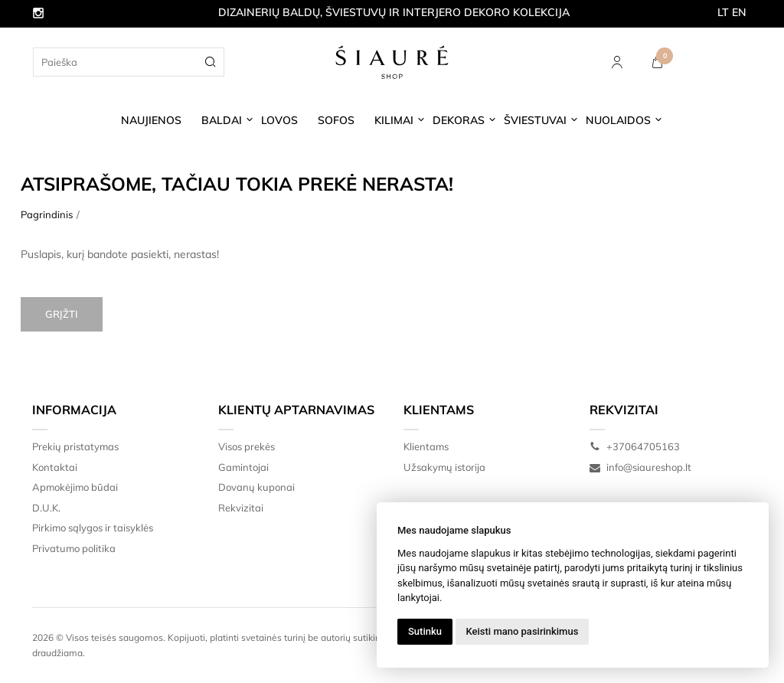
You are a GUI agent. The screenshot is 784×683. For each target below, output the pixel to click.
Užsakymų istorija (444, 467)
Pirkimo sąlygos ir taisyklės (93, 528)
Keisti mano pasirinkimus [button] (523, 631)
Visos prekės (247, 446)
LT (723, 12)
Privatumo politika (74, 548)
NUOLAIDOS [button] (618, 120)
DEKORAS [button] (459, 120)
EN (739, 12)
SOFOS (336, 120)
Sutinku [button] (425, 631)
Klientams (439, 410)
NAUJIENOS (151, 120)
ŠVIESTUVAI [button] (535, 120)
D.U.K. (46, 508)
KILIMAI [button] (394, 120)
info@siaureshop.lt (640, 467)
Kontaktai (55, 467)
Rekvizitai (241, 508)
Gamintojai (243, 467)
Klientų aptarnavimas (296, 410)
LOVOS (279, 120)
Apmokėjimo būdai (75, 487)
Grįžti (62, 314)
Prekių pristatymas (75, 446)
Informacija (74, 410)
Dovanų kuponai (256, 487)
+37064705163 (635, 446)
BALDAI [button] (222, 120)
